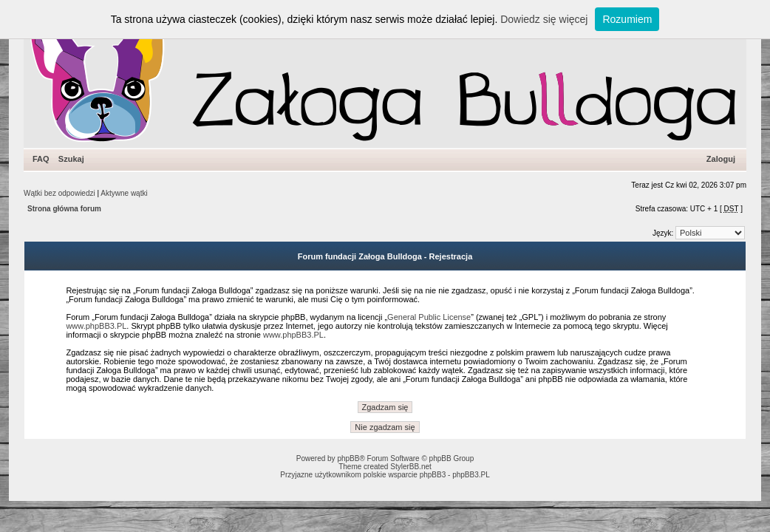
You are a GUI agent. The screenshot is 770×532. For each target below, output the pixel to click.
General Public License (429, 317)
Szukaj (71, 159)
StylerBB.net (411, 467)
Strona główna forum (64, 209)
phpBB (348, 458)
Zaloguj (721, 159)
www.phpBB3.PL (96, 326)
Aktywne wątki (124, 193)
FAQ (41, 159)
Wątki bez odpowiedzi (59, 193)
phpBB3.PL (471, 475)
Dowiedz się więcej (544, 19)
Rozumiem (627, 19)
